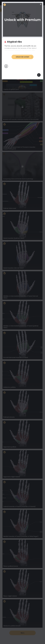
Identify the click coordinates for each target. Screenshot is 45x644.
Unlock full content (22, 57)
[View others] (39, 75)
